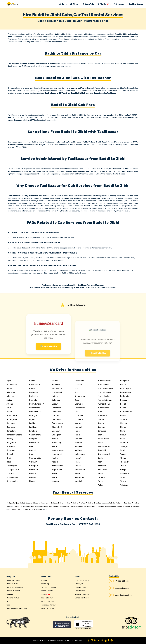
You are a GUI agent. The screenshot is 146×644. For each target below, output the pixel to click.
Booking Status (135, 4)
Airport (75, 4)
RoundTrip (89, 4)
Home (63, 4)
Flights (104, 4)
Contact (119, 4)
